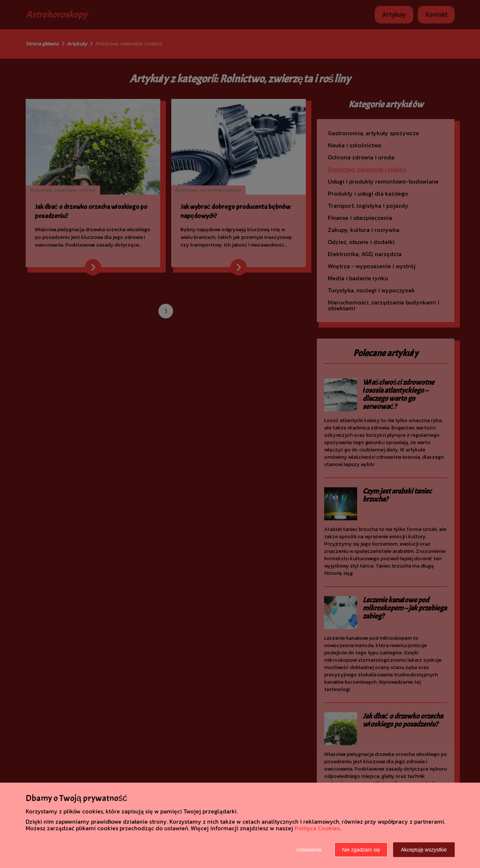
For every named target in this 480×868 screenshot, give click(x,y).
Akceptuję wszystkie (424, 850)
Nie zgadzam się (361, 850)
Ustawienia (309, 850)
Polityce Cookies (317, 828)
